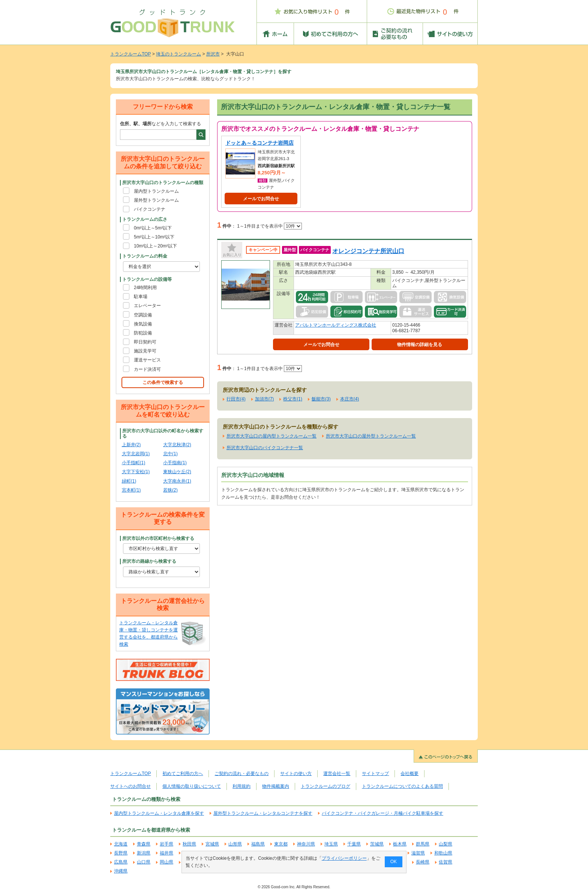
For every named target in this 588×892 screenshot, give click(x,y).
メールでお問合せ (261, 199)
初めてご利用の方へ (183, 774)
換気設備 (143, 324)
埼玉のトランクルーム (178, 54)
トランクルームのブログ (325, 786)
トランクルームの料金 (145, 256)
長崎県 (423, 862)
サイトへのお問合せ (130, 786)
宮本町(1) (131, 490)
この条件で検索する (163, 382)
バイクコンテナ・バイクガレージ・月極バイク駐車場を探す (382, 813)
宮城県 (212, 844)
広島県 (121, 862)
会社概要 (409, 774)
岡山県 (166, 862)
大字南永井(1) (177, 481)
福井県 (166, 853)
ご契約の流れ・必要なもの (241, 774)
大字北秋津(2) (177, 445)
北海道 (121, 844)
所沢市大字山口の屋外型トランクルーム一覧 (371, 436)
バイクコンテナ (150, 209)
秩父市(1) (293, 399)
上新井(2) (131, 445)
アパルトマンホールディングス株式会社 (336, 325)
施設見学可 (145, 351)
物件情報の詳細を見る (420, 345)
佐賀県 (445, 862)
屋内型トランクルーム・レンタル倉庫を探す (159, 813)
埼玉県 (331, 844)
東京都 (281, 844)
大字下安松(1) (136, 472)
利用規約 (241, 786)
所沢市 (213, 54)
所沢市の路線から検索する (149, 561)
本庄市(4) (350, 399)
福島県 (258, 844)
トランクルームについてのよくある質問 (402, 786)
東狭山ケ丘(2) (177, 472)
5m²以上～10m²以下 (154, 237)
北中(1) (170, 454)
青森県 (144, 844)
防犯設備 (143, 333)
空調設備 (143, 315)
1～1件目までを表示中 (269, 226)
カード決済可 (147, 369)
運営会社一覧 (337, 774)
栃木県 (400, 844)
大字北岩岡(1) (136, 454)
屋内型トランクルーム (156, 191)
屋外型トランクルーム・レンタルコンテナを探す (263, 813)
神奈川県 (306, 844)
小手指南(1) (175, 463)
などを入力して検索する (160, 124)
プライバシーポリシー (344, 858)
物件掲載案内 (276, 786)
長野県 (121, 853)
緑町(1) (129, 481)
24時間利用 (145, 288)
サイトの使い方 (296, 774)
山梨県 (445, 844)
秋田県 (189, 844)
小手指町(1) (134, 463)
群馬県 (423, 844)
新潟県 (144, 853)
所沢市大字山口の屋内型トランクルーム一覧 (271, 436)
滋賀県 (418, 853)
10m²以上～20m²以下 (155, 246)
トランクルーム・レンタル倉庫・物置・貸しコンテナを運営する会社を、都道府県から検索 (148, 634)
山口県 (144, 862)
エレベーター (147, 306)
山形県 (235, 844)
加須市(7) (265, 399)
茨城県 (377, 844)
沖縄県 (121, 871)
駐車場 (141, 297)
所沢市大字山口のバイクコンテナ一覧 (265, 448)
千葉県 (354, 844)
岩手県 (166, 844)
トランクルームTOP (130, 54)
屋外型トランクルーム (156, 200)
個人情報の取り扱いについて (192, 786)
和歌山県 (443, 853)
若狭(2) (170, 490)
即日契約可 (145, 342)
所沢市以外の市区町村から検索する (158, 538)
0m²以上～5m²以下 (153, 228)
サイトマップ (375, 774)
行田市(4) (236, 399)
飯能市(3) (321, 399)
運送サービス (147, 360)
